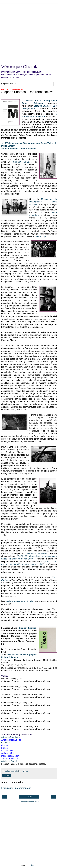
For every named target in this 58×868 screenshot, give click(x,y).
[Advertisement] (29, 33)
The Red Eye (40, 236)
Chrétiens (6, 743)
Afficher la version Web (29, 802)
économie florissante (37, 553)
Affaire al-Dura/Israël (11, 737)
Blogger (33, 865)
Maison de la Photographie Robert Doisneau (43, 202)
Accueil (29, 797)
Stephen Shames (22, 162)
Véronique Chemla (20, 67)
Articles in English (9, 761)
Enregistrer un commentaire (16, 788)
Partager (7, 775)
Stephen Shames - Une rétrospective (19, 149)
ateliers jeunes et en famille (20, 601)
